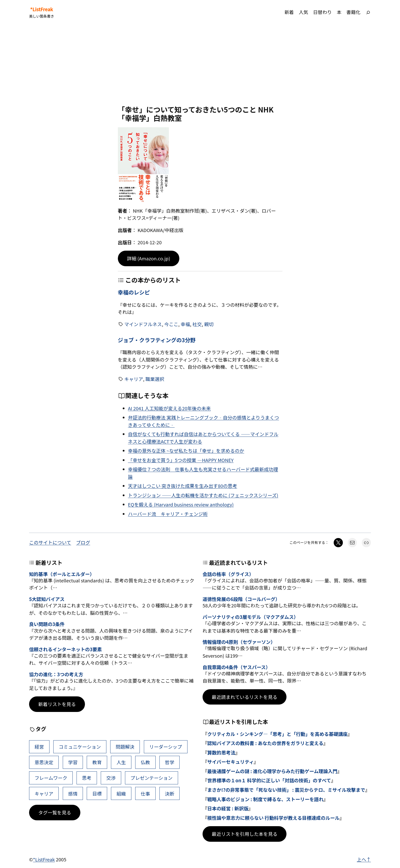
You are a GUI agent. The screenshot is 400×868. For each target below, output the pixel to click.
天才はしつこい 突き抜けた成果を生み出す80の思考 (183, 486)
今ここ (171, 324)
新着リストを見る (57, 704)
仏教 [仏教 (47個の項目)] (145, 762)
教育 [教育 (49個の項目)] (97, 762)
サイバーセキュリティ (230, 762)
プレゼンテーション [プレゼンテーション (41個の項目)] (151, 778)
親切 (209, 324)
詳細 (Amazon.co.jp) (149, 258)
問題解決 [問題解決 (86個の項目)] (125, 747)
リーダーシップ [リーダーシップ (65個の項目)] (166, 747)
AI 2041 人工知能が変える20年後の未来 (170, 408)
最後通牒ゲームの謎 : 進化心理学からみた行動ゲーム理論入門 (272, 771)
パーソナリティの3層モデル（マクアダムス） (250, 617)
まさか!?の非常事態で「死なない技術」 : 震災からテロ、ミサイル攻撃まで (286, 790)
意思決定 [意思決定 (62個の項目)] (44, 762)
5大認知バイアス (47, 599)
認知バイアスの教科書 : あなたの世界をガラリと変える (265, 743)
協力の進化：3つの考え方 (56, 674)
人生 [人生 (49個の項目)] (121, 762)
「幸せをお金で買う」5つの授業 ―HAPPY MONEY (181, 460)
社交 (197, 324)
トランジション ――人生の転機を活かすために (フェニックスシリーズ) (203, 495)
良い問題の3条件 (47, 624)
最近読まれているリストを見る (245, 697)
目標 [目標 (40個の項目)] (97, 794)
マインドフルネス (143, 324)
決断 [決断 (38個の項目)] (170, 794)
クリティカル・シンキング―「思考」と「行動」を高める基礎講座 (277, 734)
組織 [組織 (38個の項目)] (121, 794)
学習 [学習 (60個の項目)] (73, 762)
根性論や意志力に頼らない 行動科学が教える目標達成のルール (273, 818)
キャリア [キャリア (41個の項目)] (44, 794)
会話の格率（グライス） (228, 574)
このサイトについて (50, 542)
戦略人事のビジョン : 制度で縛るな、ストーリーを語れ (265, 799)
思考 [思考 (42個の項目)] (87, 778)
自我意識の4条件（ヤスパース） (236, 667)
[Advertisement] (200, 65)
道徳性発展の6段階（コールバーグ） (241, 599)
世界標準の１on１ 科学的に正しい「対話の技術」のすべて (269, 780)
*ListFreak (42, 9)
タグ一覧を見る (55, 812)
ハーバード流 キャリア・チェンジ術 (168, 514)
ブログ (83, 542)
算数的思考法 (221, 752)
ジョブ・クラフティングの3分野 (157, 340)
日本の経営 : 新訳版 (228, 808)
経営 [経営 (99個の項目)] (39, 747)
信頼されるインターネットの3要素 (65, 649)
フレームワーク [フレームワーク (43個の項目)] (51, 778)
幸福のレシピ (134, 292)
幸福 (185, 324)
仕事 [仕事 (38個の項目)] (145, 794)
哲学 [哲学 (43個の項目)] (170, 762)
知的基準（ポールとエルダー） (62, 574)
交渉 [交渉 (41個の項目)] (111, 778)
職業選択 (155, 379)
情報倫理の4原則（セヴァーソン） (239, 642)
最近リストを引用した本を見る (245, 834)
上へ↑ (364, 859)
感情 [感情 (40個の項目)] (73, 794)
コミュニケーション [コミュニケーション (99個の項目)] (80, 747)
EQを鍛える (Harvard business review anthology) (181, 504)
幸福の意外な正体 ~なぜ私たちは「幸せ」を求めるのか (186, 451)
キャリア (134, 379)
